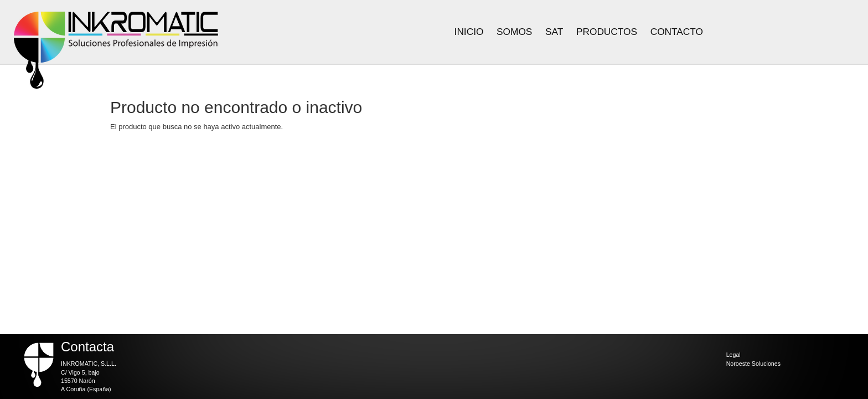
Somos (514, 32)
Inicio (469, 32)
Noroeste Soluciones (753, 364)
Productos (607, 32)
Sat (554, 32)
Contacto (677, 32)
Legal (733, 355)
